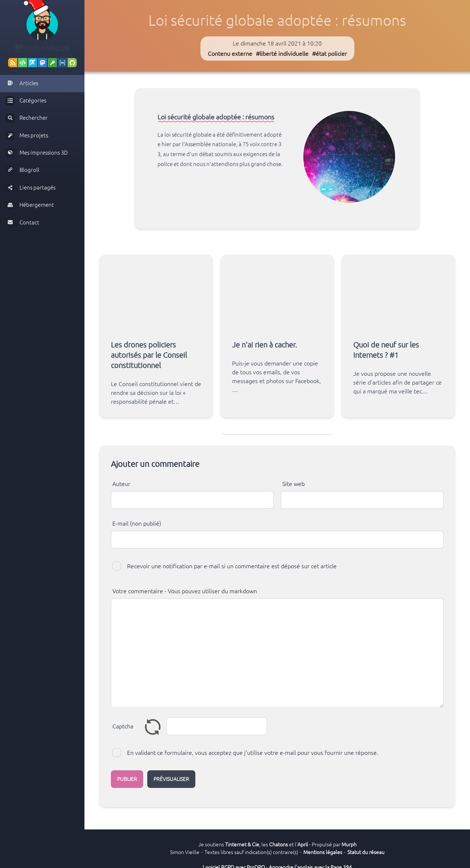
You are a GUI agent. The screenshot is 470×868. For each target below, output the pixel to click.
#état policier (330, 54)
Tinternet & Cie (242, 844)
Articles (22, 83)
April (303, 844)
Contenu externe (230, 54)
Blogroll (22, 170)
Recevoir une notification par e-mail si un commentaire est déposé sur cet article (232, 566)
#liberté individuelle (282, 54)
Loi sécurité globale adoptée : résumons (216, 117)
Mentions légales (323, 852)
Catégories (26, 101)
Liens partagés (30, 188)
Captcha (123, 726)
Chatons (279, 844)
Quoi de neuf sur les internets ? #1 (386, 350)
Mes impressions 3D (37, 153)
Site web (294, 484)
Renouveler (153, 727)
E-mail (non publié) (137, 523)
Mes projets (27, 136)
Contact (22, 222)
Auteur (121, 484)
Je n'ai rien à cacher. (265, 345)
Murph (349, 844)
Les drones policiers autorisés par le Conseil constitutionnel (149, 355)
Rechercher (27, 118)
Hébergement (30, 205)
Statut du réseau (366, 852)
